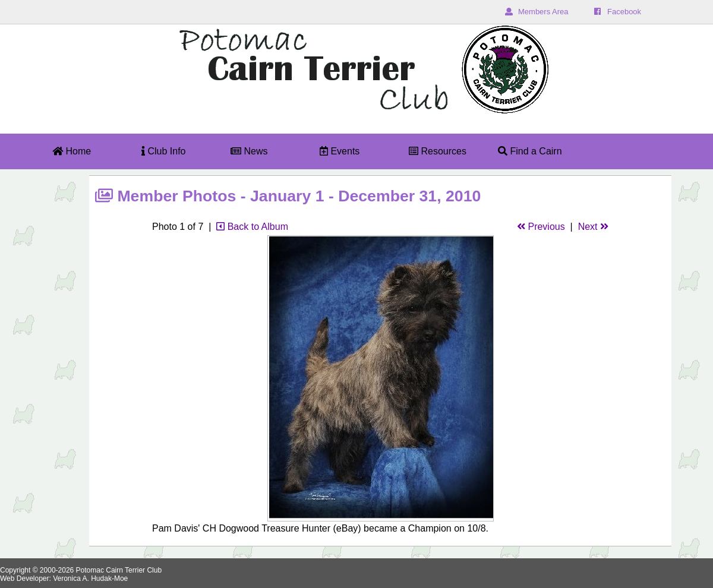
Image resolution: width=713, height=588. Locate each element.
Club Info (163, 151)
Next (593, 227)
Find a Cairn (530, 151)
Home (72, 151)
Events (340, 151)
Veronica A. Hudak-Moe (90, 578)
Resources (438, 151)
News (249, 151)
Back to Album (252, 227)
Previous (541, 227)
